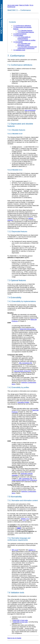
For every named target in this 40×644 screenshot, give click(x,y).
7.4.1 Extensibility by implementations (24, 38)
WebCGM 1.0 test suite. (21, 620)
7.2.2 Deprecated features (26, 32)
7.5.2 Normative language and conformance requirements (27, 48)
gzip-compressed (30, 110)
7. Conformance (16, 56)
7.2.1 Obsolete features (25, 30)
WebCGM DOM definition (28, 329)
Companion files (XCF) (15, 355)
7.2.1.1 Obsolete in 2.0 (15, 134)
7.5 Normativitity (15, 497)
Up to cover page (13, 5)
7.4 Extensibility (18, 35)
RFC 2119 (15, 550)
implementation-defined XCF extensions (24, 480)
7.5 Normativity (18, 42)
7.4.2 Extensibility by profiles (26, 40)
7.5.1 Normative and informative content (24, 44)
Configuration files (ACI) (16, 376)
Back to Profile (24, 5)
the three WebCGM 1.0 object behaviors (24, 189)
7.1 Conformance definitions (22, 26)
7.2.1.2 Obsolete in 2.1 (15, 170)
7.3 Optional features (20, 34)
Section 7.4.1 (25, 519)
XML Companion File (25, 363)
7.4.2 (24, 520)
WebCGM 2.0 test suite (20, 622)
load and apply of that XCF (23, 371)
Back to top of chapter (14, 638)
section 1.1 (32, 550)
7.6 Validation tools (19, 50)
